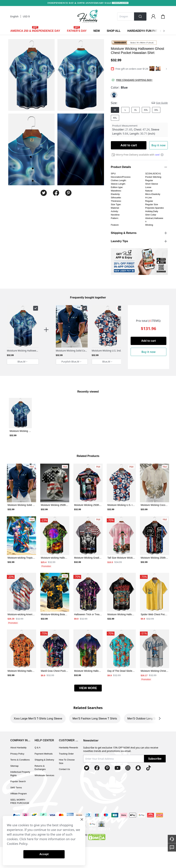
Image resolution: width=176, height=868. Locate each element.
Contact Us (64, 769)
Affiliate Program (19, 794)
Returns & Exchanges (40, 768)
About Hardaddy (18, 748)
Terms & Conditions (20, 760)
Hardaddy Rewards (68, 748)
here (30, 839)
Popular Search (18, 781)
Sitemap (14, 766)
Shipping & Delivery (44, 760)
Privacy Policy (17, 754)
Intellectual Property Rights (20, 774)
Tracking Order (66, 754)
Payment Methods (44, 754)
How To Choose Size (67, 761)
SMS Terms (16, 788)
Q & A (37, 748)
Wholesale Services (44, 775)
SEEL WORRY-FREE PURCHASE (20, 801)
